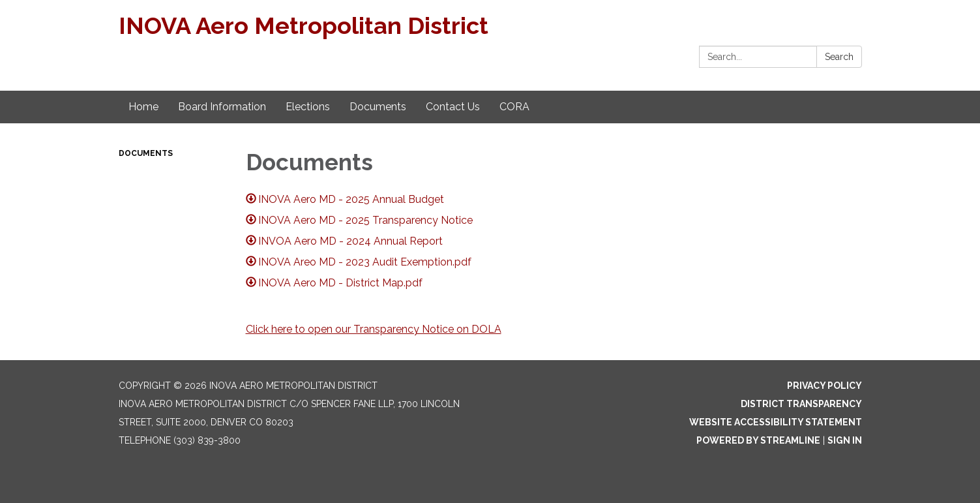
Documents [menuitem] (378, 107)
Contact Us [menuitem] (453, 107)
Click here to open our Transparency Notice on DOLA (374, 329)
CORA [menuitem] (514, 107)
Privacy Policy (824, 386)
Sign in (845, 440)
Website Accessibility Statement (776, 422)
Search (839, 57)
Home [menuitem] (143, 107)
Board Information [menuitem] (222, 107)
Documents (146, 153)
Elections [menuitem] (308, 107)
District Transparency (801, 404)
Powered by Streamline (758, 440)
